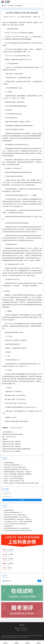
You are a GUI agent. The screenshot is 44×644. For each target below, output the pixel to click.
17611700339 (23, 630)
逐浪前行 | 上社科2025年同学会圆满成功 (13, 479)
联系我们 (22, 625)
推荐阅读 (5, 458)
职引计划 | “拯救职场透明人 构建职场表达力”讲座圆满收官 (17, 474)
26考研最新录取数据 (8, 463)
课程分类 (28, 643)
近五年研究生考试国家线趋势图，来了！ (13, 465)
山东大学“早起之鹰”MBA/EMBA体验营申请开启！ (15, 524)
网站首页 (6, 643)
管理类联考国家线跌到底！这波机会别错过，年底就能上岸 (17, 472)
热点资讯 (5, 505)
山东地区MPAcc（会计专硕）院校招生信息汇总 (14, 467)
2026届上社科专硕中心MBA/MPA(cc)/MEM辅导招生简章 (17, 531)
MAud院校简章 (19, 6)
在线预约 (6, 489)
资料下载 (5, 576)
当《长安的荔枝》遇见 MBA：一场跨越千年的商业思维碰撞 (17, 521)
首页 (5, 6)
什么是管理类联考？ (8, 526)
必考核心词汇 (8, 581)
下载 (39, 581)
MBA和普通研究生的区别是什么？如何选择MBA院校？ (16, 528)
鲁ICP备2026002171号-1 (23, 637)
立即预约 (22, 500)
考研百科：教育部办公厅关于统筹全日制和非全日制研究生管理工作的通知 (21, 483)
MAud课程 (10, 6)
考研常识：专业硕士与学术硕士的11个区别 (13, 481)
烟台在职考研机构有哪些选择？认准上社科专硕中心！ (16, 469)
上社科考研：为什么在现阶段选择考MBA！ (13, 476)
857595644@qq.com (23, 628)
